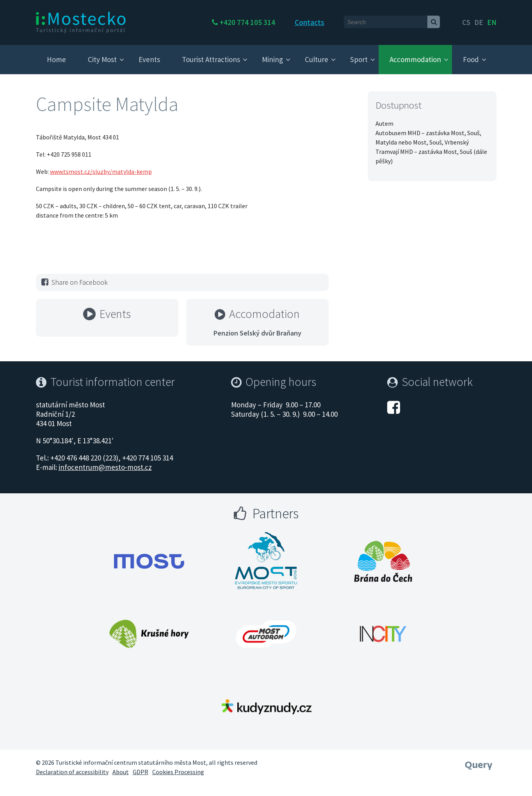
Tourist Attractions (211, 59)
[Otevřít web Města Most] (149, 561)
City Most (102, 59)
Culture (317, 59)
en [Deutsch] (492, 22)
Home (56, 59)
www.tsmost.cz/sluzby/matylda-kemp (101, 171)
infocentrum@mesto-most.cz (105, 467)
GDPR (141, 772)
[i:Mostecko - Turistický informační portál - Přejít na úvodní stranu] (81, 22)
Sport (359, 59)
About (121, 772)
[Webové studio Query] (479, 763)
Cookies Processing (178, 772)
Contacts (337, 22)
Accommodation (415, 59)
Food (471, 59)
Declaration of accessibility (72, 772)
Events (149, 59)
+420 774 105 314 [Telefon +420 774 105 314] (275, 22)
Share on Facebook (74, 282)
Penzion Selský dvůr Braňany (257, 333)
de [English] (479, 22)
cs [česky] (466, 22)
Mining (272, 59)
